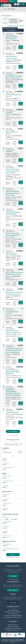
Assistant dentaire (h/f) (12, 412)
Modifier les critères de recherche (15, 26)
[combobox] (9, 452)
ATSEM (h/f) (9, 113)
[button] (21, 444)
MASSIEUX (14, 99)
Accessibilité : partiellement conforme (13, 617)
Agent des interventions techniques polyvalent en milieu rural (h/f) (13, 171)
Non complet (14, 519)
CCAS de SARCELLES (17, 315)
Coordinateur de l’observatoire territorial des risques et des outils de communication (14, 350)
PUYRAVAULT (15, 41)
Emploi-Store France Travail (13, 630)
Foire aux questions (13, 614)
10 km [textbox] (19, 452)
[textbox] (9, 452)
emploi (12, 1)
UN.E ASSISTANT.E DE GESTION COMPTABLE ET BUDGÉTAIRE (13, 372)
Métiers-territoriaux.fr (13, 625)
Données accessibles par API (15, 641)
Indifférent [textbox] (5, 528)
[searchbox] (13, 460)
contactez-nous (13, 603)
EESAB (13, 376)
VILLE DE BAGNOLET (17, 414)
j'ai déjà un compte (13, 579)
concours (4, 1)
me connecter (13, 590)
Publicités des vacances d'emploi (12, 612)
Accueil (5, 9)
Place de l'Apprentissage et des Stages (13, 628)
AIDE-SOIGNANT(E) (11, 254)
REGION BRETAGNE (17, 216)
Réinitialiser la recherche (13, 557)
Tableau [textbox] (4, 550)
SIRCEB (14, 334)
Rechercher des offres (13, 610)
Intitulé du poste (10, 30)
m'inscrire (13, 576)
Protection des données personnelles (13, 615)
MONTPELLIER (15, 354)
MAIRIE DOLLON (16, 115)
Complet (7, 519)
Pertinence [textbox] (5, 546)
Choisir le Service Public (13, 627)
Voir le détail (21, 47)
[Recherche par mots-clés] (14, 444)
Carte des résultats (5, 21)
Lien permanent (13, 435)
